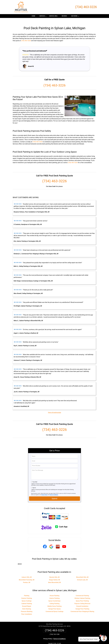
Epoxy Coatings (27, 596)
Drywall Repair (27, 601)
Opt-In (34, 483)
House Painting (54, 590)
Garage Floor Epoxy (55, 604)
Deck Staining (27, 604)
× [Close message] (98, 637)
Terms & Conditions (54, 490)
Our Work (75, 17)
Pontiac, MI (27, 577)
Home (33, 16)
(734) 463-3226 (86, 7)
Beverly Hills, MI (54, 572)
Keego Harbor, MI (54, 575)
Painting (27, 590)
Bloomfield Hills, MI (82, 572)
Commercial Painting (82, 590)
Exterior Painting (27, 593)
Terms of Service (67, 640)
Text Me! (35, 477)
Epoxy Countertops (54, 596)
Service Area (53, 16)
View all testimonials (54, 407)
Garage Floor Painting (82, 604)
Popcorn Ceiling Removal (82, 598)
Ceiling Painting (54, 598)
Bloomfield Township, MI (27, 575)
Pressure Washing (27, 606)
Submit (54, 493)
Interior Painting (55, 593)
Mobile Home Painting (55, 601)
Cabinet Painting (27, 598)
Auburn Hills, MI (27, 572)
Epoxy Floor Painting (82, 596)
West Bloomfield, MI (54, 577)
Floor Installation (27, 609)
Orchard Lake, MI (82, 575)
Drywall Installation (82, 601)
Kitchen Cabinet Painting (82, 593)
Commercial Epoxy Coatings (54, 606)
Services (43, 17)
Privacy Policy (44, 490)
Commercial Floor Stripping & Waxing (82, 606)
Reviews (64, 16)
